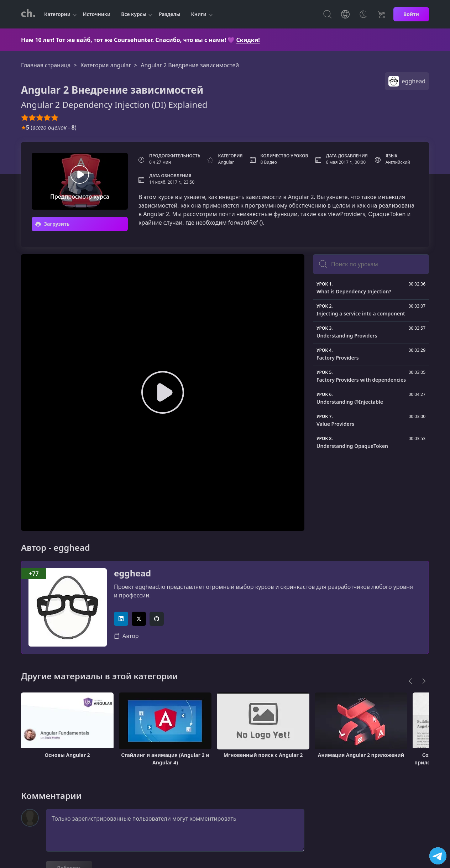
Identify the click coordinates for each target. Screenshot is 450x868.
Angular (226, 162)
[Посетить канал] (438, 856)
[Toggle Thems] (363, 14)
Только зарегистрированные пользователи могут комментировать (175, 830)
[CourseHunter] (28, 14)
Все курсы (134, 14)
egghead (132, 573)
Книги (199, 14)
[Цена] (381, 14)
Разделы (169, 14)
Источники (97, 14)
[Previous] (410, 681)
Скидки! (248, 40)
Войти (411, 14)
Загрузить (52, 224)
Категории (57, 14)
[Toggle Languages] (345, 14)
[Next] (424, 681)
